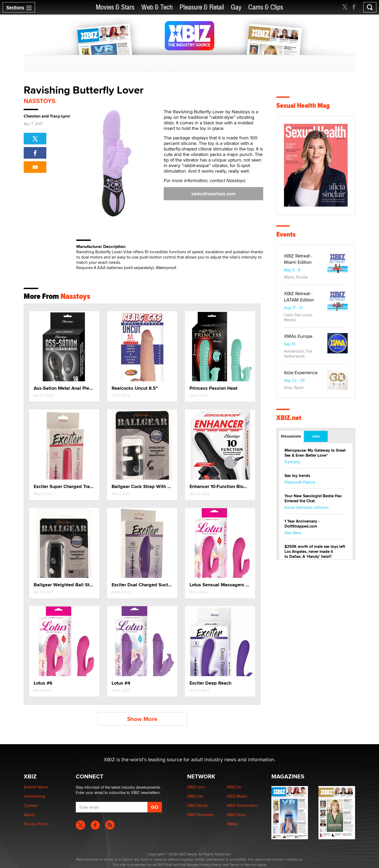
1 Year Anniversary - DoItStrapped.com (302, 524)
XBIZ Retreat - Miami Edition (298, 259)
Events (286, 234)
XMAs (232, 824)
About (29, 815)
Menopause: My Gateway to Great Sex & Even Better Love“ (315, 453)
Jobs (316, 436)
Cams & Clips (266, 7)
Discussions (291, 436)
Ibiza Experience (301, 372)
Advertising (34, 796)
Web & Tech (157, 7)
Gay (236, 7)
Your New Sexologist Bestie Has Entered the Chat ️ (313, 498)
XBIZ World (197, 805)
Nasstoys (39, 101)
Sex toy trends (297, 476)
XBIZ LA (234, 787)
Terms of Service (243, 865)
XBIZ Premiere (200, 815)
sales (213, 194)
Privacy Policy (36, 824)
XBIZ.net (289, 418)
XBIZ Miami (237, 796)
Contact (31, 805)
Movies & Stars (115, 7)
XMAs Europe (298, 336)
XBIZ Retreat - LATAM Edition (299, 297)
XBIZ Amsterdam (242, 805)
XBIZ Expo (236, 815)
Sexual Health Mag (303, 106)
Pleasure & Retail (202, 7)
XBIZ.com (196, 787)
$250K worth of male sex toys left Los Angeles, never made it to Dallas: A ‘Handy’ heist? (315, 552)
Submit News (36, 787)
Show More (142, 719)
